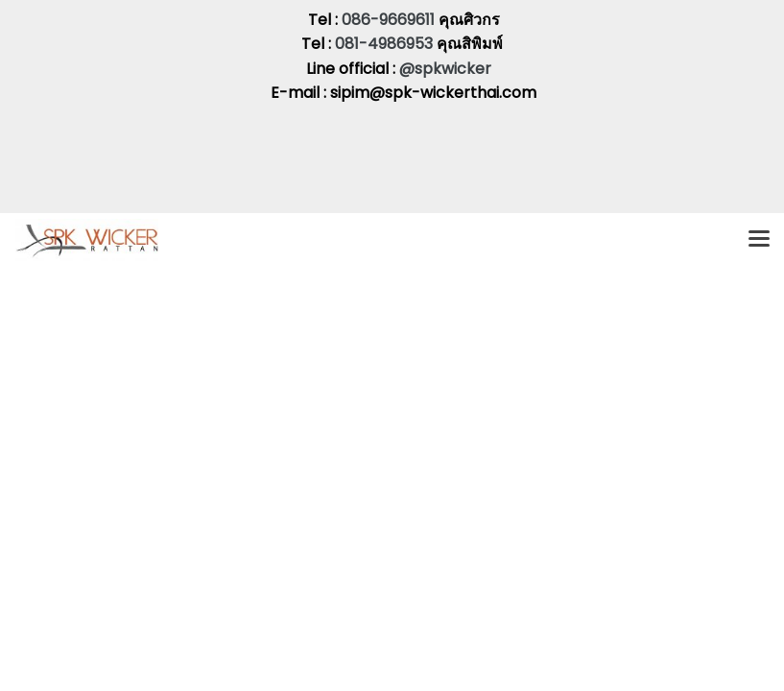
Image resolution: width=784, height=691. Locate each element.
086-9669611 (388, 20)
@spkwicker (445, 69)
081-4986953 (386, 44)
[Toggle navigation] (759, 240)
